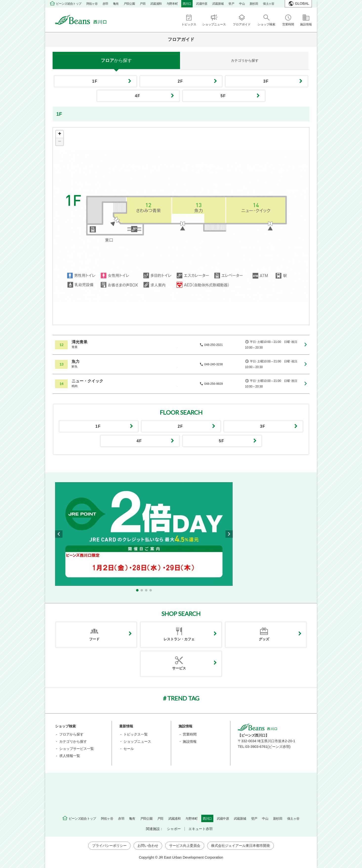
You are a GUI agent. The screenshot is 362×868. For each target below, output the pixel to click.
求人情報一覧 (70, 756)
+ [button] (60, 134)
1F (95, 81)
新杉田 (254, 4)
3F (266, 81)
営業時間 (190, 734)
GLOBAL (302, 3)
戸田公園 (129, 4)
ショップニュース (137, 741)
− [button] (60, 142)
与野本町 (172, 4)
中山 (242, 4)
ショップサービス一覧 (77, 749)
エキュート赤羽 (201, 829)
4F (138, 96)
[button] (137, 590)
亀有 (116, 4)
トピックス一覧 (136, 734)
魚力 (76, 361)
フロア (116, 60)
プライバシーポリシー (109, 846)
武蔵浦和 (156, 4)
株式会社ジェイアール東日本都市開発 (241, 846)
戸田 (143, 4)
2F (181, 81)
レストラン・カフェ (179, 639)
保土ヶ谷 (269, 4)
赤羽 (105, 4)
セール (129, 749)
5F (223, 96)
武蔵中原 (202, 4)
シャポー (174, 829)
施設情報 (190, 741)
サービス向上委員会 (185, 846)
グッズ (264, 639)
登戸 (231, 4)
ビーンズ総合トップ (69, 4)
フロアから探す (71, 734)
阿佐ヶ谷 (92, 4)
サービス (179, 668)
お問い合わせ (148, 846)
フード (94, 639)
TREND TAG (183, 698)
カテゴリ (245, 60)
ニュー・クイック (87, 381)
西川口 (187, 4)
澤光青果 (80, 342)
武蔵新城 (218, 4)
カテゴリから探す (73, 741)
